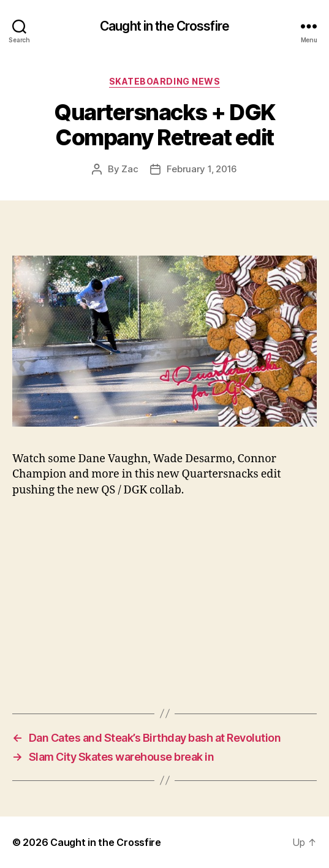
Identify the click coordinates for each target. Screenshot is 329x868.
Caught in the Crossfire (164, 26)
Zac (130, 169)
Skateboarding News (164, 81)
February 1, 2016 (202, 169)
